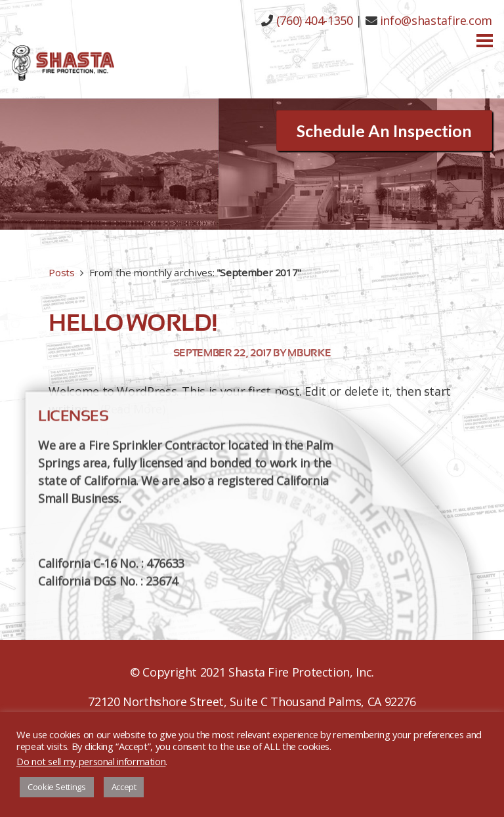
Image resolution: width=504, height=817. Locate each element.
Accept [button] (124, 787)
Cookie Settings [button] (57, 787)
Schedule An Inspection (384, 131)
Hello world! (133, 323)
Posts (61, 272)
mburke (309, 353)
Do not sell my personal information (91, 761)
